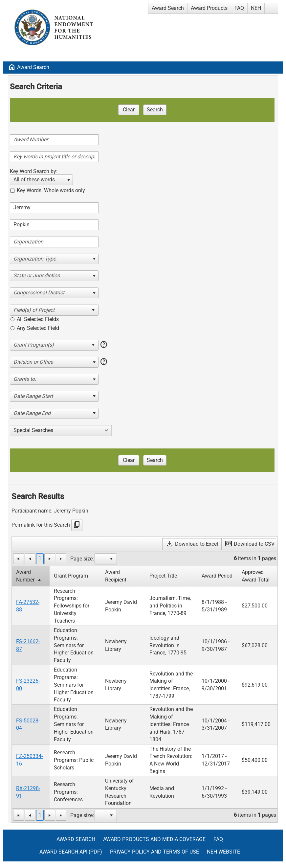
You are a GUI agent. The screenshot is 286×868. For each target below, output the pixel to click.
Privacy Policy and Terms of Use (154, 852)
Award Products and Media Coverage (154, 839)
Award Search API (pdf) (71, 852)
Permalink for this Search (41, 525)
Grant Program (71, 576)
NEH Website (223, 852)
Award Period (217, 576)
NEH (256, 8)
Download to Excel (192, 544)
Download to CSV (250, 544)
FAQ (239, 8)
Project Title (163, 576)
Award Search (168, 8)
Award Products (209, 8)
